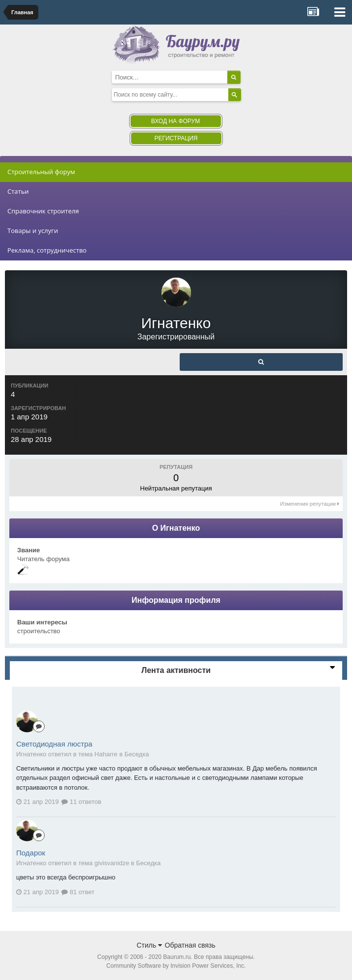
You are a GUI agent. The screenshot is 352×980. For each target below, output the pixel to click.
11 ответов (81, 802)
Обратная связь (190, 945)
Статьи (18, 191)
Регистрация (176, 138)
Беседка (136, 754)
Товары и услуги (33, 231)
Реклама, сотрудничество (47, 250)
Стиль (149, 945)
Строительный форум (41, 172)
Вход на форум (176, 121)
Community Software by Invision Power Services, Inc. (176, 966)
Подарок (31, 853)
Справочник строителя (43, 211)
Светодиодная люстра (54, 744)
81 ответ (78, 892)
